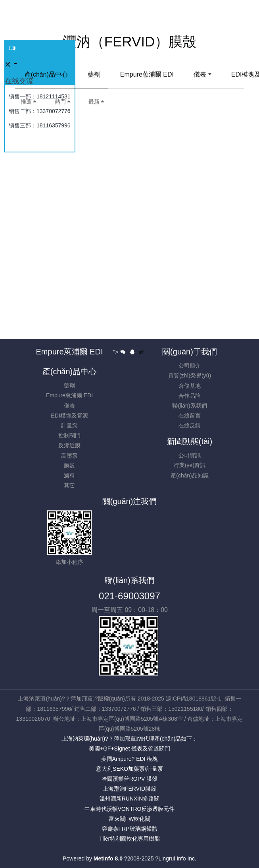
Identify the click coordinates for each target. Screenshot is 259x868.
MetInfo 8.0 (108, 858)
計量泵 (69, 425)
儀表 (200, 74)
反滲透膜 (69, 445)
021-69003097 (129, 596)
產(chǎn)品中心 (46, 74)
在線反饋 (190, 425)
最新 (97, 102)
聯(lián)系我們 (189, 406)
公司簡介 (190, 366)
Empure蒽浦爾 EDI (147, 74)
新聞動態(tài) (190, 441)
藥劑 (94, 74)
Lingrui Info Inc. (177, 858)
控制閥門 (69, 435)
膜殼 (69, 466)
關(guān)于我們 (190, 352)
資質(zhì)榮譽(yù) (190, 375)
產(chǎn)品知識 (190, 475)
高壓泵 (69, 456)
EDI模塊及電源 (69, 416)
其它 (69, 485)
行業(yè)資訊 (190, 465)
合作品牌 (190, 396)
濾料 (69, 475)
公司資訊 (190, 455)
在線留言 (190, 416)
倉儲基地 (190, 386)
